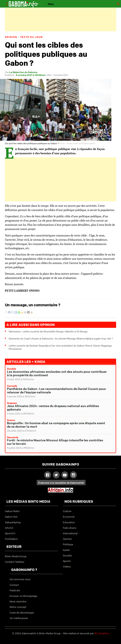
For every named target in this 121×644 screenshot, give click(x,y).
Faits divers (70, 528)
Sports (67, 561)
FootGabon (11, 539)
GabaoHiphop (13, 522)
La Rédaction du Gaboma (23, 72)
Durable (12, 369)
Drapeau (12, 403)
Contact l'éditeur (15, 562)
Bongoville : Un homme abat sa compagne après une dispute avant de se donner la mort (56, 425)
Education (69, 522)
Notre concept (18, 607)
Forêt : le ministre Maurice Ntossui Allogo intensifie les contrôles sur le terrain (55, 442)
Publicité (15, 590)
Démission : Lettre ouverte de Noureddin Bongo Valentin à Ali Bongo (48, 331)
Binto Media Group (16, 556)
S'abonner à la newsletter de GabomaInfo (61, 483)
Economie (69, 517)
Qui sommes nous (20, 579)
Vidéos (67, 566)
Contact (14, 585)
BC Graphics (102, 633)
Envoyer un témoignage (23, 596)
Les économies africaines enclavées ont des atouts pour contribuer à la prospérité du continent (57, 373)
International (70, 533)
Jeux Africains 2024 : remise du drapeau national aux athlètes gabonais (53, 408)
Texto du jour (31, 37)
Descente (13, 437)
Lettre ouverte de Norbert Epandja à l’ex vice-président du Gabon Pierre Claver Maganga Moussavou (60, 347)
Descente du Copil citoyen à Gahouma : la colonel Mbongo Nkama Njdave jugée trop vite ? (61, 339)
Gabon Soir (11, 517)
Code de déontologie (22, 613)
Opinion (11, 37)
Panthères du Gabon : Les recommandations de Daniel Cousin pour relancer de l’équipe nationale (56, 390)
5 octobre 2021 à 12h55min (31, 75)
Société (67, 555)
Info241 (9, 528)
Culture (67, 511)
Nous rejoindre (18, 601)
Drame (11, 420)
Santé (66, 550)
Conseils (12, 386)
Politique (68, 544)
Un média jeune (19, 618)
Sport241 (10, 533)
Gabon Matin (12, 511)
